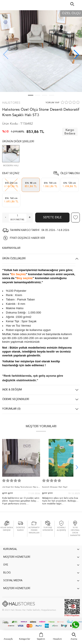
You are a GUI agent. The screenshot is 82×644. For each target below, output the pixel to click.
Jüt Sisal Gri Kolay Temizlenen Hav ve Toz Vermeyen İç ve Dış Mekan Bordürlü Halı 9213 (21, 488)
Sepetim (41, 639)
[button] (76, 54)
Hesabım (57, 639)
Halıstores (11, 103)
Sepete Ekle (52, 217)
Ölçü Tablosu (70, 173)
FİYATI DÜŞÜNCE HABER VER (27, 238)
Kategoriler (25, 639)
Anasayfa (8, 639)
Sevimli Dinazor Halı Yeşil (55, 487)
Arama (74, 639)
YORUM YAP (52, 103)
